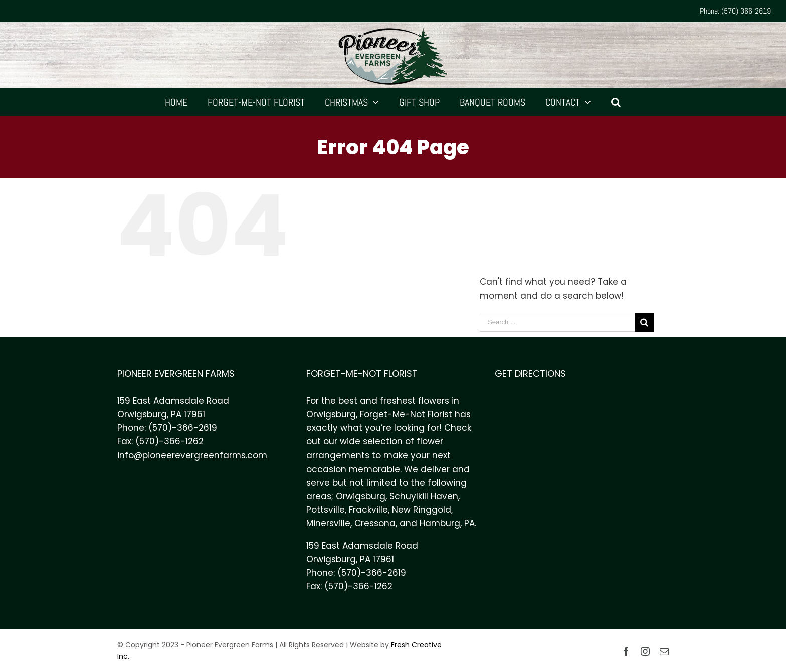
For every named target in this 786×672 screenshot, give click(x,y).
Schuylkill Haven (424, 496)
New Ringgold (422, 510)
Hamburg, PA (447, 523)
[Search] (616, 102)
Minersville (328, 523)
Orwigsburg (361, 496)
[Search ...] (557, 322)
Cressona (375, 523)
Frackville (368, 510)
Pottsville (326, 510)
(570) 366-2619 (746, 11)
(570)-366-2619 (183, 428)
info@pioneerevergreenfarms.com (192, 455)
